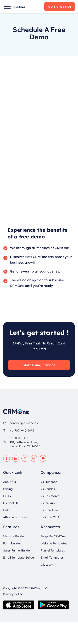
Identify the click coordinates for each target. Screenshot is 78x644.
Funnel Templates (53, 550)
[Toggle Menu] (7, 7)
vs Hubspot (49, 482)
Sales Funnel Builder (17, 550)
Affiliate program (15, 517)
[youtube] (43, 458)
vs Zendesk (49, 489)
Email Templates (52, 558)
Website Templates (54, 543)
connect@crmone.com (25, 423)
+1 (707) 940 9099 (22, 431)
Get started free (60, 7)
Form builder (12, 543)
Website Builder (14, 536)
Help (6, 510)
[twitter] (25, 458)
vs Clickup (48, 503)
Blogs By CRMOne (53, 536)
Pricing (8, 489)
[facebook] (6, 458)
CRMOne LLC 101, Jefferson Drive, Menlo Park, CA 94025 (25, 442)
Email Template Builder (19, 558)
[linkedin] (16, 458)
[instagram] (34, 458)
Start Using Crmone (39, 365)
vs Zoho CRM (50, 517)
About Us (9, 482)
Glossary (47, 565)
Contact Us (11, 503)
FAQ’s (7, 496)
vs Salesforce (50, 496)
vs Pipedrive (49, 510)
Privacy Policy (13, 594)
